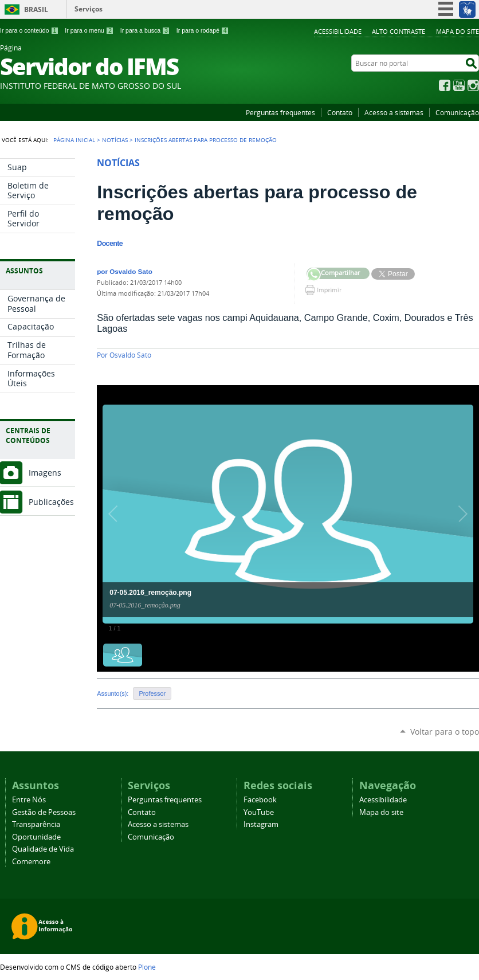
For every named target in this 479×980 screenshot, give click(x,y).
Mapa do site (458, 31)
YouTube (459, 85)
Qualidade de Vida (43, 849)
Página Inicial (74, 140)
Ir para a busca (145, 30)
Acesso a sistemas (394, 112)
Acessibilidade (338, 31)
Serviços (89, 9)
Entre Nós (29, 800)
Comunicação (457, 112)
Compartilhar (314, 275)
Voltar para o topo (445, 732)
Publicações (51, 502)
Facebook (445, 85)
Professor (152, 693)
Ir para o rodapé (203, 30)
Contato (340, 112)
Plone (147, 967)
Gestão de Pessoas (44, 812)
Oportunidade (36, 837)
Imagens (45, 473)
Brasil (36, 9)
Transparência (36, 824)
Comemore (31, 862)
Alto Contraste (398, 31)
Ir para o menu (89, 30)
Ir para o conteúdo (29, 30)
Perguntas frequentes (280, 112)
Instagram (473, 85)
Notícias (115, 140)
